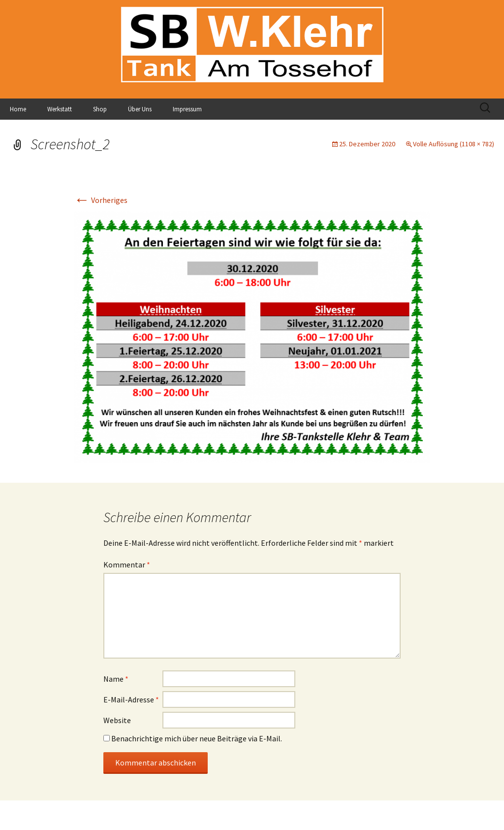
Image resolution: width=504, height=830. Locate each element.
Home (18, 109)
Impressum (187, 109)
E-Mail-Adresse (131, 699)
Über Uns (140, 109)
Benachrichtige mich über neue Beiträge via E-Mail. (197, 738)
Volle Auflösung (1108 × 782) (454, 144)
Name (116, 679)
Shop (100, 109)
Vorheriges (101, 200)
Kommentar (127, 564)
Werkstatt (60, 109)
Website (117, 720)
